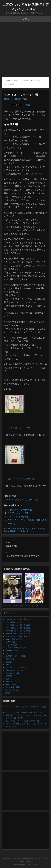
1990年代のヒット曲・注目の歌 (18, 631)
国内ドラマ (10, 659)
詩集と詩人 (10, 693)
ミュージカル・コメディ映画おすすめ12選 (22, 721)
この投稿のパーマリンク (27, 531)
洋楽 (7, 679)
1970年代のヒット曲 (14, 622)
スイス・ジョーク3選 (18, 517)
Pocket (26, 105)
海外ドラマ (10, 682)
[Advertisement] (26, 50)
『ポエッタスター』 (11, 606)
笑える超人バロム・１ (14, 690)
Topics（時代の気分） (14, 639)
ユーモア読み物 (12, 650)
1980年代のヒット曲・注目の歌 (18, 628)
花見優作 (18, 99)
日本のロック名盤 (13, 673)
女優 (7, 665)
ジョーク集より (19, 529)
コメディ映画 (11, 642)
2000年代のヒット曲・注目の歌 (18, 634)
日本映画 (9, 676)
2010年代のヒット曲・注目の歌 (18, 636)
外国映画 (9, 662)
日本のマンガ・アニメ (14, 670)
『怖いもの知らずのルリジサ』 (32, 606)
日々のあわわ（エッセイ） (16, 667)
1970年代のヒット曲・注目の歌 (18, 625)
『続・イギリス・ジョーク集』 (21, 479)
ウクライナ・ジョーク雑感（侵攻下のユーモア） (25, 712)
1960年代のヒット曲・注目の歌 (18, 619)
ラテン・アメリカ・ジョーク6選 (22, 500)
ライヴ (8, 653)
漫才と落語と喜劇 (13, 687)
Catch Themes (32, 864)
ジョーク (41, 529)
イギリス (33, 529)
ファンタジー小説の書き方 (16, 648)
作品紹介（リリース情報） (16, 656)
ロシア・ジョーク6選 (18, 513)
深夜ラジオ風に (12, 684)
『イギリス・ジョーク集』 (19, 428)
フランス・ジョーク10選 (20, 510)
